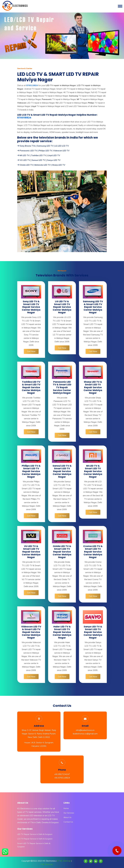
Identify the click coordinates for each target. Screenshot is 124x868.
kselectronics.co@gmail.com (85, 734)
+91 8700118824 (62, 778)
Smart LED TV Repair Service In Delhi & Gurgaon (34, 845)
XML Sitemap (47, 864)
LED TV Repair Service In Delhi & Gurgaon (35, 834)
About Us (67, 817)
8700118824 (24, 118)
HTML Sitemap (64, 861)
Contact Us (68, 822)
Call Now (31, 351)
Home (66, 808)
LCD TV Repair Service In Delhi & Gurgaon (35, 839)
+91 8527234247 (62, 774)
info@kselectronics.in (85, 730)
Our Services (69, 813)
